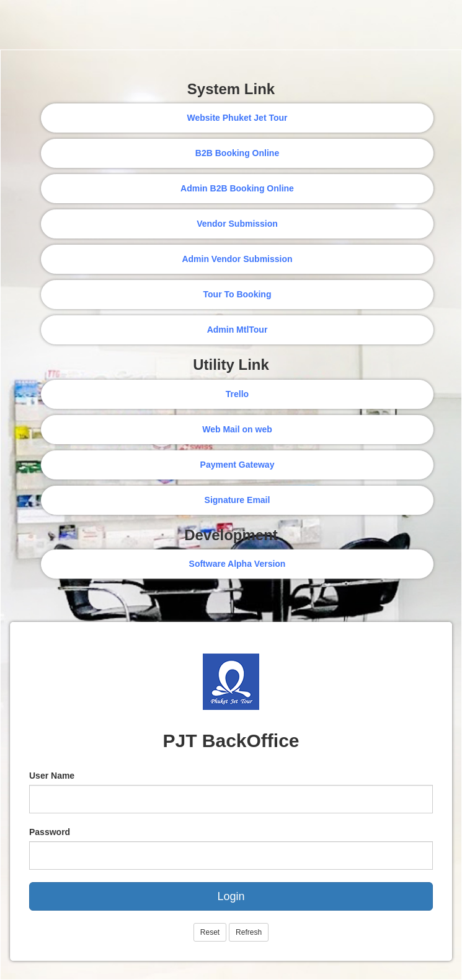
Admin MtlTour (238, 330)
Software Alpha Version (238, 564)
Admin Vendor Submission (237, 259)
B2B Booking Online (237, 153)
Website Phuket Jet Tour (237, 118)
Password (50, 832)
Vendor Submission (237, 224)
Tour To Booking (238, 294)
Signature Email (238, 500)
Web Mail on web (237, 429)
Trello (237, 394)
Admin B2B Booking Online (237, 188)
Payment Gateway (238, 465)
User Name (52, 776)
